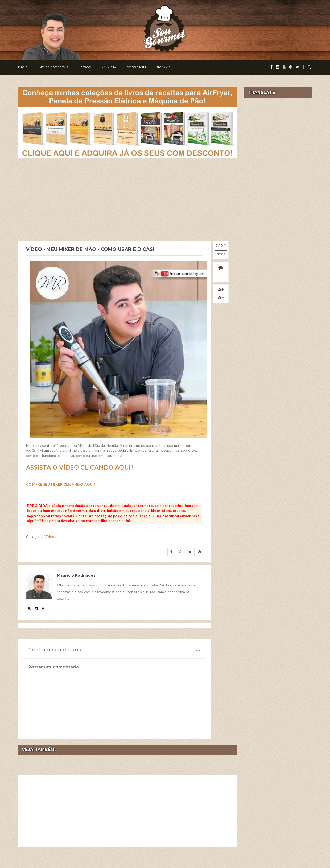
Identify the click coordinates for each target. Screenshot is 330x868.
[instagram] (277, 67)
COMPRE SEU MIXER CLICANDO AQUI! (61, 484)
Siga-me (163, 67)
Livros (85, 67)
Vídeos (50, 537)
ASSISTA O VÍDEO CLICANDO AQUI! (80, 467)
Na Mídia (109, 67)
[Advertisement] (127, 199)
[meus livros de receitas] (127, 122)
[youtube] (284, 67)
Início (23, 67)
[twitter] (297, 67)
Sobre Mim (136, 67)
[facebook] (271, 67)
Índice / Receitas (54, 67)
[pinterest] (291, 67)
